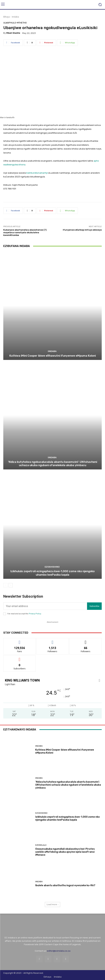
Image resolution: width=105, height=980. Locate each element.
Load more (53, 904)
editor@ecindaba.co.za (59, 951)
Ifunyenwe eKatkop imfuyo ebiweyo (82, 230)
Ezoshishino (52, 567)
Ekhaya (7, 17)
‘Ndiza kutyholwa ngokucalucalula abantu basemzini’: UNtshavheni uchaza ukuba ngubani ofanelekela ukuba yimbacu (53, 463)
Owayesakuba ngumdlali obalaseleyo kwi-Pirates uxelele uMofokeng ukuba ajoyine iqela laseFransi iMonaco (65, 852)
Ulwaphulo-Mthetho (15, 23)
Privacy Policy (35, 614)
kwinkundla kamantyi (37, 173)
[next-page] (11, 585)
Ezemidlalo (41, 845)
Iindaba (15, 17)
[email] (45, 606)
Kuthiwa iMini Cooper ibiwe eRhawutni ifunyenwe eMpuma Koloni (53, 356)
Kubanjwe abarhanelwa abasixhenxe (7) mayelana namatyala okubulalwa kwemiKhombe (25, 232)
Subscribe (94, 606)
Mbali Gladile (13, 33)
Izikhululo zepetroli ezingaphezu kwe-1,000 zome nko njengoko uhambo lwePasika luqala (52, 573)
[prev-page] (5, 585)
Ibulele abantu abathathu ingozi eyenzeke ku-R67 (65, 885)
